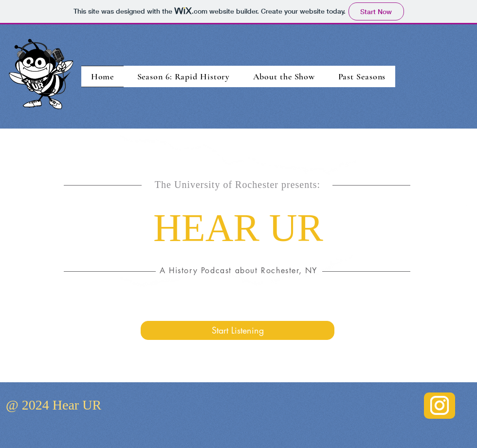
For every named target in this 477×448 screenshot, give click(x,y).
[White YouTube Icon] (468, 225)
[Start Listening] (238, 330)
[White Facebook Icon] (468, 181)
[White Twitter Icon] (468, 203)
